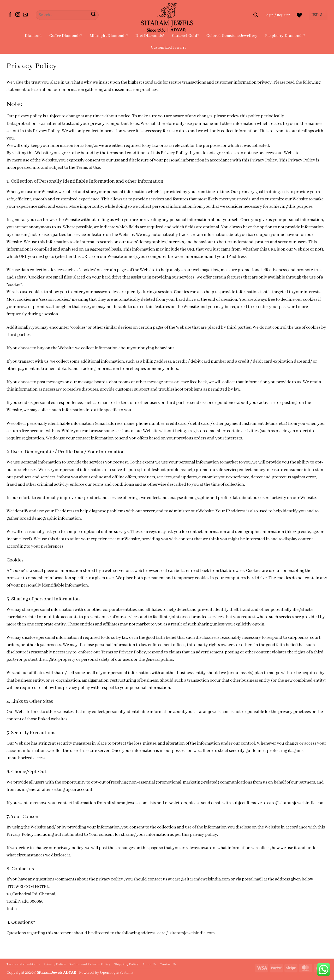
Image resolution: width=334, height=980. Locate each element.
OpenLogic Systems (117, 973)
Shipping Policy (126, 965)
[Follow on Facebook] (10, 15)
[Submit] (93, 15)
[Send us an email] (25, 15)
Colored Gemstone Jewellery (232, 36)
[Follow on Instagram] (18, 15)
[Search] (256, 15)
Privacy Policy (55, 965)
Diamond (33, 36)
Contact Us (168, 965)
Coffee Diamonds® (66, 36)
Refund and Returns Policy (90, 965)
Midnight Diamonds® (109, 36)
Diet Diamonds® (150, 36)
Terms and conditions (23, 965)
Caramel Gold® (185, 36)
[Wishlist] (299, 15)
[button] (277, 15)
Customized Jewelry (169, 48)
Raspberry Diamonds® (285, 36)
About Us (149, 965)
